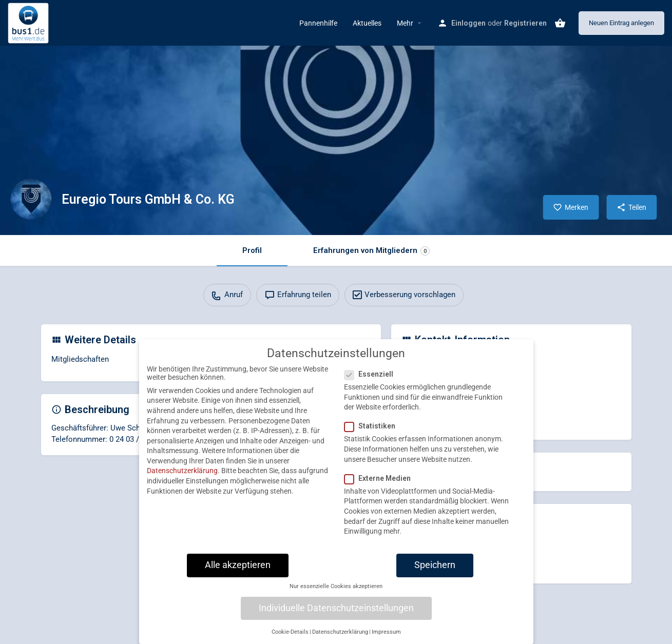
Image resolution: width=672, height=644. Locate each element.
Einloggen (468, 23)
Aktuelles (367, 23)
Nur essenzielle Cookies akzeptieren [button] (336, 595)
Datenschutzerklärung (182, 480)
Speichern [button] (435, 574)
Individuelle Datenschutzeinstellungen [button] (336, 617)
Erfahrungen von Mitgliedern (371, 251)
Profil (252, 250)
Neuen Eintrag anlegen (621, 23)
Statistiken (373, 435)
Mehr (405, 23)
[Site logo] (30, 22)
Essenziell (372, 383)
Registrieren (525, 23)
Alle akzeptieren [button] (238, 574)
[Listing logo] (31, 199)
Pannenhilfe (318, 23)
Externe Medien (381, 487)
